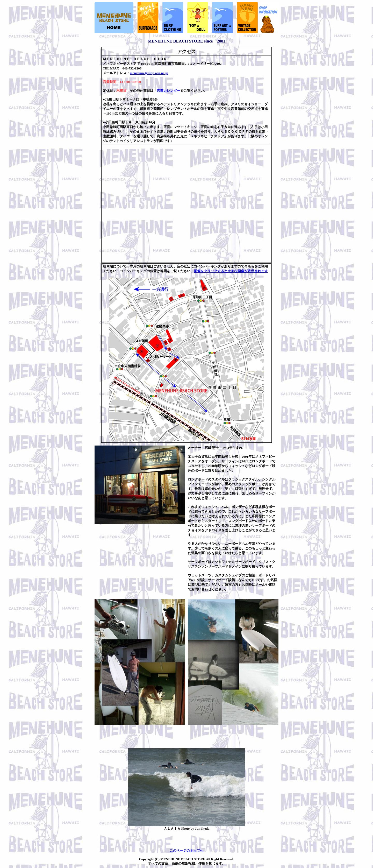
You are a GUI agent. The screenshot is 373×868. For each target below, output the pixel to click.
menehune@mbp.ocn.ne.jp (149, 73)
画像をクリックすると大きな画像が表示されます (231, 271)
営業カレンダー (168, 91)
